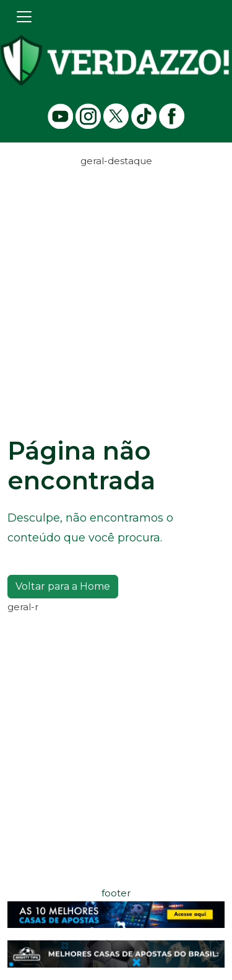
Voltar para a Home (63, 586)
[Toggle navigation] (24, 17)
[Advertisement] (116, 285)
